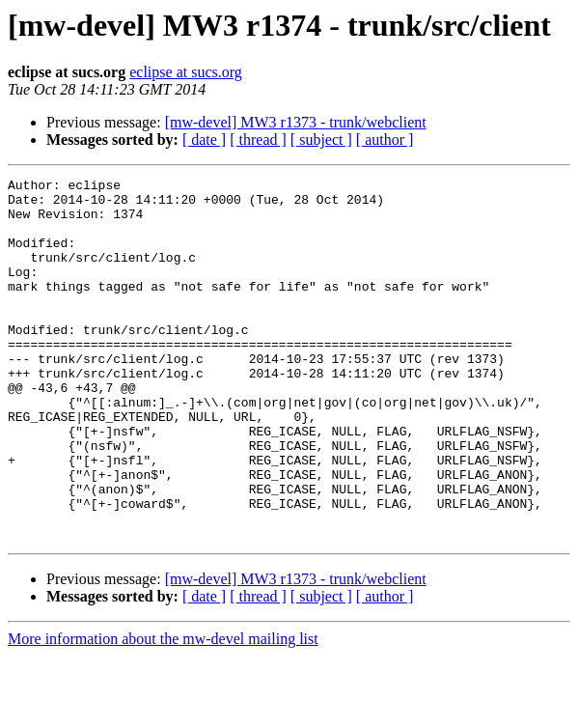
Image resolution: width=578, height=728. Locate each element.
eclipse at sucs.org (186, 72)
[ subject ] (321, 140)
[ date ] (204, 140)
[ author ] (385, 140)
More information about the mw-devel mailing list (163, 711)
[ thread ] (258, 140)
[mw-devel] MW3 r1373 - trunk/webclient (296, 122)
